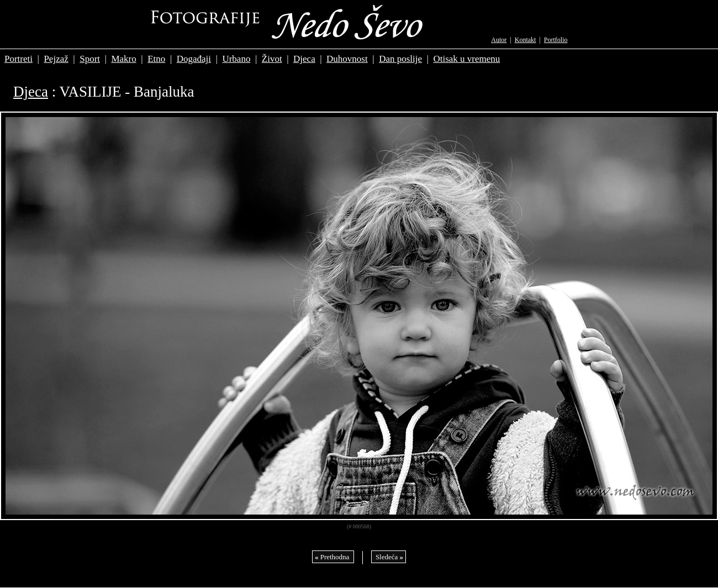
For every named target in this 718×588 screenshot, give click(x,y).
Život (272, 59)
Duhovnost (347, 59)
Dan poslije (400, 59)
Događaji (194, 59)
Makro (123, 59)
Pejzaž (56, 59)
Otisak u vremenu (466, 59)
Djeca (304, 59)
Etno (156, 59)
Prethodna (333, 557)
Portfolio (556, 40)
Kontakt (526, 40)
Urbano (236, 59)
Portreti (19, 59)
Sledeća (389, 557)
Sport (90, 59)
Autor (499, 40)
